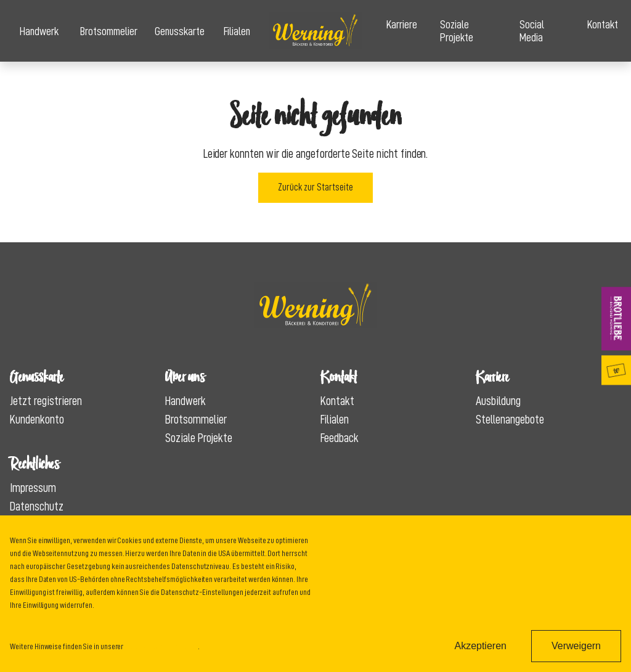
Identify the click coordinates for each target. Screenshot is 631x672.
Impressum (33, 488)
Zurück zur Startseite (315, 187)
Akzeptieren (480, 646)
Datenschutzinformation (161, 646)
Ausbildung (498, 401)
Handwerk (39, 31)
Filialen (237, 31)
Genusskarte (179, 31)
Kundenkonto (37, 419)
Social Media (532, 31)
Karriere (402, 24)
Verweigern (576, 646)
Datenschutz (37, 506)
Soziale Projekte (457, 31)
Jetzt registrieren (46, 401)
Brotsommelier (108, 31)
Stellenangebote (510, 419)
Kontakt (603, 24)
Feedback (340, 438)
